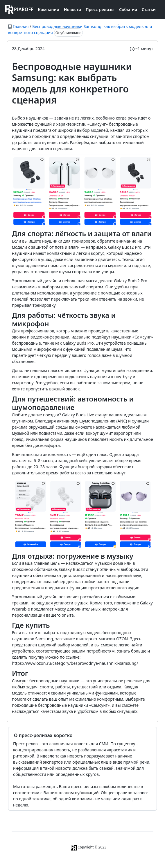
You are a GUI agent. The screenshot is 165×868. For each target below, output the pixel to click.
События (128, 9)
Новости (72, 9)
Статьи (149, 9)
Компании (49, 9)
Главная (21, 26)
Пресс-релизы (100, 9)
